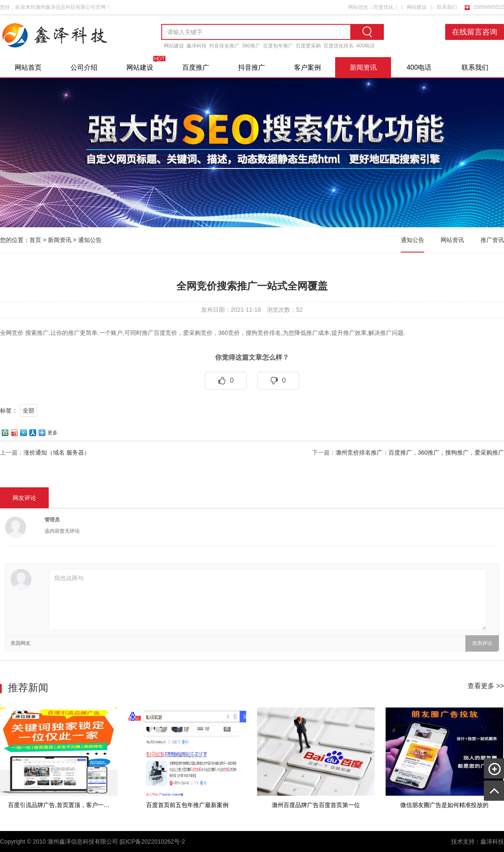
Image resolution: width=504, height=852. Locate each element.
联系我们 (447, 7)
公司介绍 (84, 67)
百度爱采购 (308, 46)
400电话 (365, 46)
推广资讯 (492, 240)
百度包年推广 (278, 46)
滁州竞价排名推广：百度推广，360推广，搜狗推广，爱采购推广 (420, 452)
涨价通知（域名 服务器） (57, 452)
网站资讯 (452, 240)
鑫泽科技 (197, 46)
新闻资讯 (363, 67)
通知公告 (90, 240)
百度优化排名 (339, 46)
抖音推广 (252, 67)
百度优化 (383, 7)
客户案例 (307, 67)
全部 (29, 410)
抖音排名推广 (224, 46)
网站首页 (28, 67)
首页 (35, 240)
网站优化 (358, 7)
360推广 (251, 46)
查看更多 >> (486, 686)
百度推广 (196, 67)
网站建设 (417, 7)
